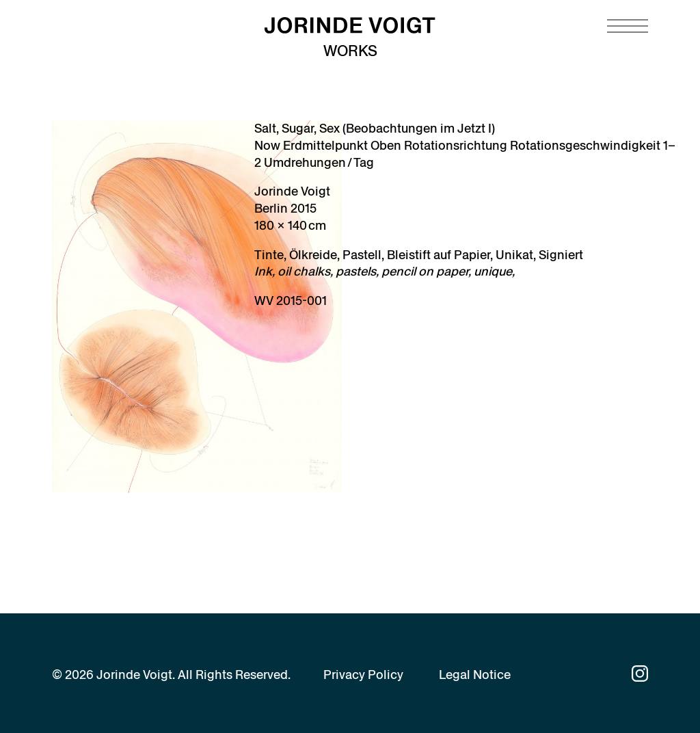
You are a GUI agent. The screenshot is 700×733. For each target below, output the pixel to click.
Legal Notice (475, 675)
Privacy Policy (363, 675)
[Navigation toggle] (628, 26)
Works (350, 51)
